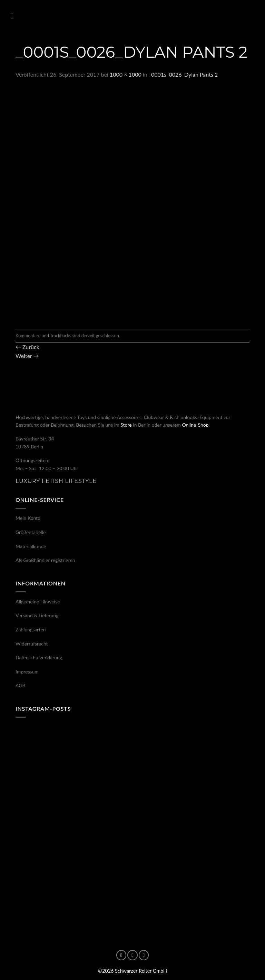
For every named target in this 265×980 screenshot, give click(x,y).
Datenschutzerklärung (39, 657)
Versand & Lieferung (37, 615)
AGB (21, 685)
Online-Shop (195, 425)
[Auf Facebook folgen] (121, 955)
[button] (14, 16)
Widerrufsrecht (32, 644)
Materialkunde (31, 546)
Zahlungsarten (31, 629)
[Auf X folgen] (144, 955)
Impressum (27, 672)
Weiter (27, 356)
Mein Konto (28, 518)
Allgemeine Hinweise (38, 601)
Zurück (27, 347)
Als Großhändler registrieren (45, 560)
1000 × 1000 (126, 74)
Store (126, 425)
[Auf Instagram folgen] (132, 955)
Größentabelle (31, 532)
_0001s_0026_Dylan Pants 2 (183, 74)
